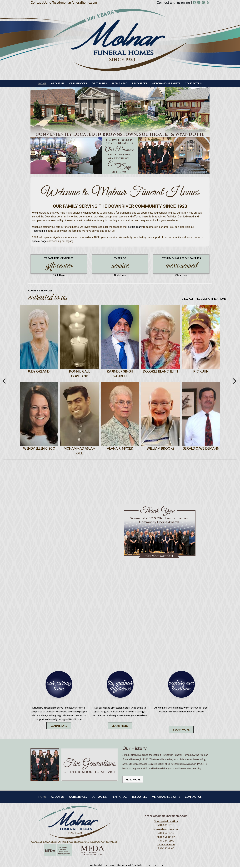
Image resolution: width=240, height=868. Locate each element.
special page (39, 241)
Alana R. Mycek (120, 449)
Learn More (59, 727)
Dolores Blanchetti (160, 372)
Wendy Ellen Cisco (39, 449)
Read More (133, 781)
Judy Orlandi (39, 372)
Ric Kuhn (201, 372)
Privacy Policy (144, 866)
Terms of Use (158, 866)
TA (135, 866)
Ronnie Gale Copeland (80, 374)
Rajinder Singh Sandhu (120, 374)
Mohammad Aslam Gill (80, 452)
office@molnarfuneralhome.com (73, 2)
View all (188, 299)
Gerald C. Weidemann (201, 449)
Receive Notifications (211, 299)
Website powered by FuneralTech (117, 866)
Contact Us (39, 2)
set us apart (135, 227)
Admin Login (95, 866)
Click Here (59, 275)
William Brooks (160, 449)
